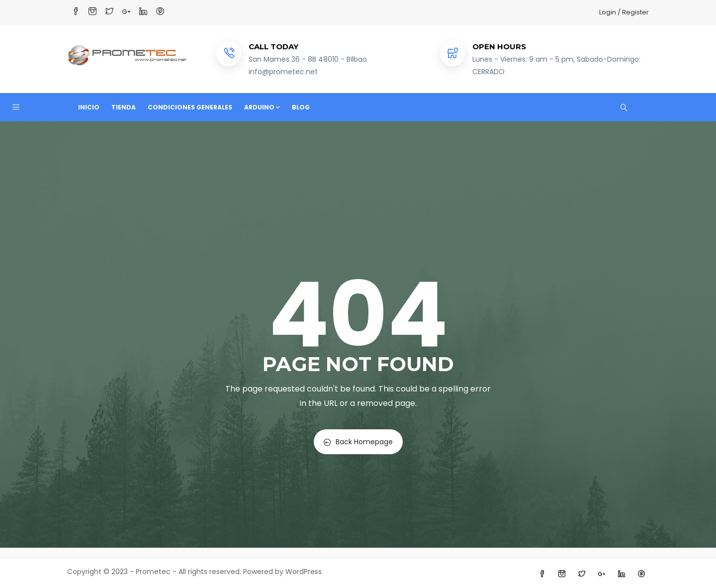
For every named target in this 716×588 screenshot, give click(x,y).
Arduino (262, 107)
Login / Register (624, 12)
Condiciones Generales (190, 107)
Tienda (124, 107)
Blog (301, 107)
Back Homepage (358, 442)
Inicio (89, 107)
